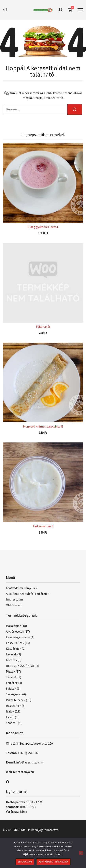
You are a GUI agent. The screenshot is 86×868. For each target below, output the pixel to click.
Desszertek (14, 706)
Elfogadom (25, 862)
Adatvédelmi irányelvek (22, 588)
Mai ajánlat (13, 626)
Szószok (12, 723)
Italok (10, 711)
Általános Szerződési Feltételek (28, 594)
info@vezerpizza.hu (30, 762)
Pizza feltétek (16, 700)
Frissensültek (15, 643)
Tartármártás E (43, 526)
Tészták (11, 677)
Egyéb (10, 717)
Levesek (11, 654)
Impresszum (14, 599)
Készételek (14, 649)
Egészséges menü (18, 637)
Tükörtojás (43, 327)
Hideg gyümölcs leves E (43, 227)
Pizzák (10, 671)
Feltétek (12, 683)
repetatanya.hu (23, 772)
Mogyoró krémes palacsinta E (43, 426)
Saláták (11, 688)
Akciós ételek (15, 631)
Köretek (11, 660)
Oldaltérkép (14, 605)
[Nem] (81, 853)
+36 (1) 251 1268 (29, 753)
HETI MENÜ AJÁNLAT (20, 666)
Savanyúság (14, 694)
